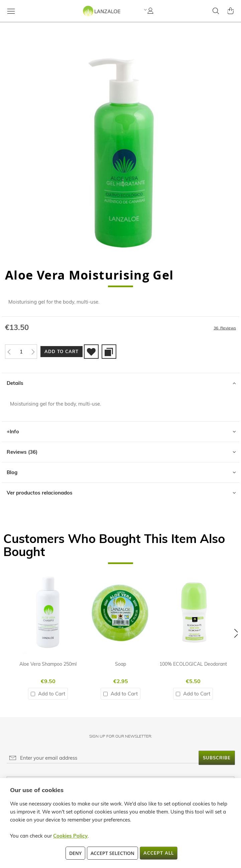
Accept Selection (112, 853)
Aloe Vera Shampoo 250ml (48, 664)
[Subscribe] (217, 758)
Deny (75, 853)
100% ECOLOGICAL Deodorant (193, 664)
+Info (13, 431)
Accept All (159, 853)
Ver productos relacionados (40, 493)
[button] (145, 10)
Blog (12, 472)
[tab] (120, 383)
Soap (120, 664)
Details (15, 383)
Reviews (22, 452)
